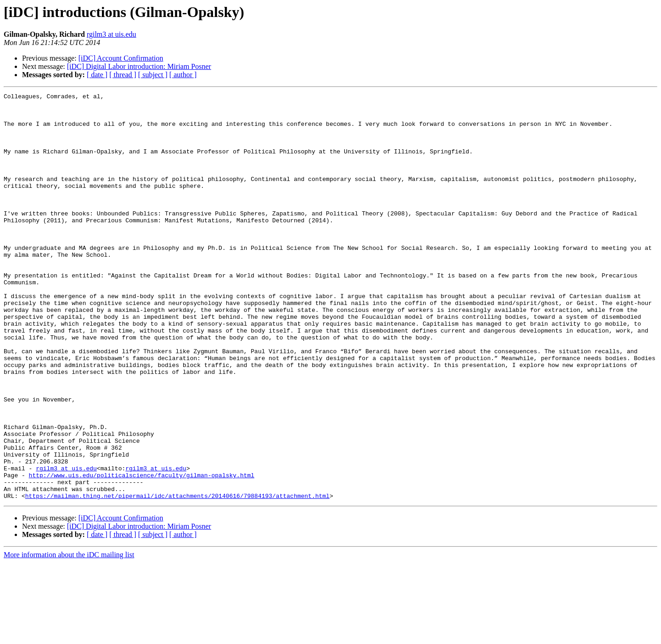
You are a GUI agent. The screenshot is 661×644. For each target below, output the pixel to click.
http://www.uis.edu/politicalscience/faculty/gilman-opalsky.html (142, 552)
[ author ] (183, 75)
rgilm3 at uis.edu (112, 34)
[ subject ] (153, 75)
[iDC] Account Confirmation (121, 58)
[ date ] (97, 75)
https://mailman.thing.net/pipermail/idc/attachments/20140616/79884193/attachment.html (177, 577)
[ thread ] (123, 75)
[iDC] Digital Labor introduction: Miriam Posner (139, 66)
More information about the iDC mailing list (69, 636)
